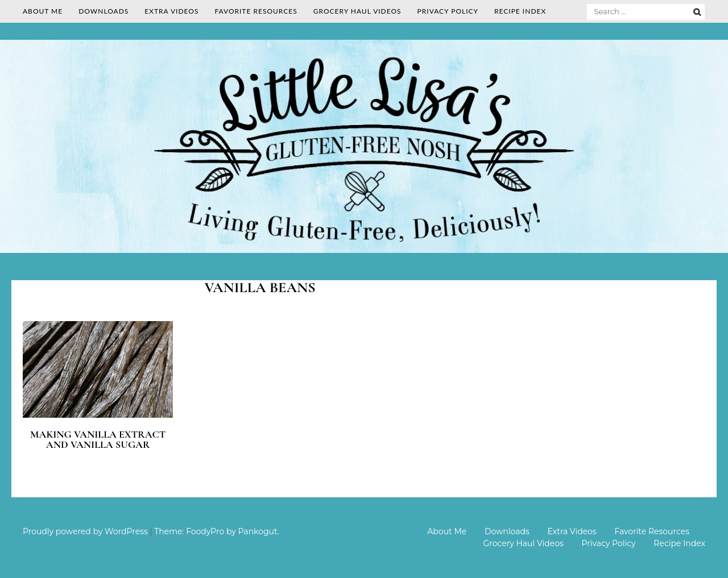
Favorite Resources (256, 11)
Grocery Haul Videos (357, 11)
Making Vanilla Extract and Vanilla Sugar (98, 439)
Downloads (104, 11)
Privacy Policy (448, 11)
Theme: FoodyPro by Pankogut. (216, 531)
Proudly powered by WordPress (85, 531)
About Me (43, 11)
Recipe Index (520, 11)
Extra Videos (171, 11)
